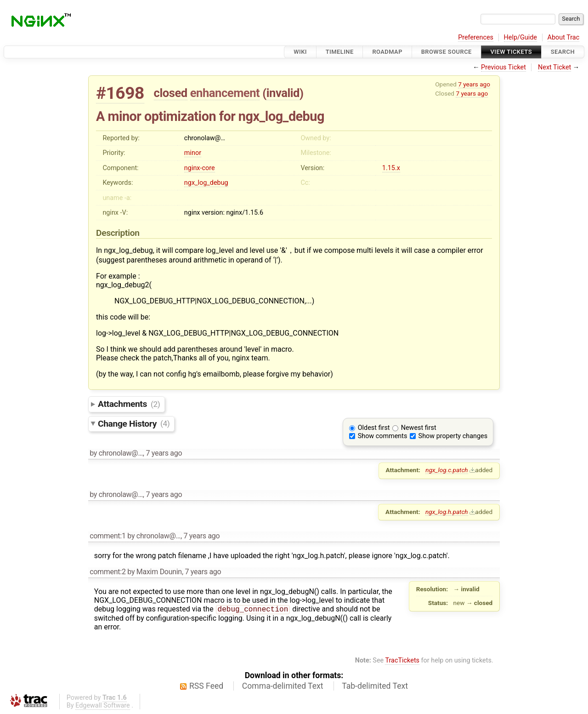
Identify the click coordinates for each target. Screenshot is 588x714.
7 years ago (474, 84)
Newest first (419, 428)
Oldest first (374, 428)
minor (193, 153)
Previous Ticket (503, 67)
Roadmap (387, 52)
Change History (134, 423)
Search (563, 52)
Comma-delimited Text (283, 687)
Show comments (383, 436)
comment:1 (107, 536)
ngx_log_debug (206, 183)
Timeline (340, 52)
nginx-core (200, 168)
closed (171, 93)
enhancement (225, 93)
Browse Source (447, 52)
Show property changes (453, 436)
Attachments (129, 404)
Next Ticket (554, 67)
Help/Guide (520, 37)
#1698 (120, 93)
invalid (283, 93)
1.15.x (391, 168)
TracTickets (402, 661)
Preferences (476, 37)
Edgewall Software (103, 706)
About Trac (564, 37)
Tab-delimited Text (375, 687)
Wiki (300, 52)
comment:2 (107, 572)
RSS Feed (206, 687)
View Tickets (511, 52)
